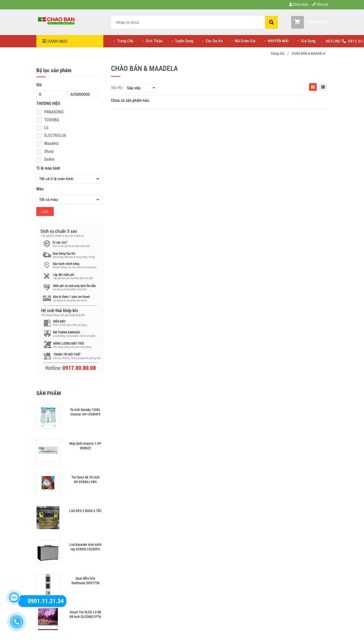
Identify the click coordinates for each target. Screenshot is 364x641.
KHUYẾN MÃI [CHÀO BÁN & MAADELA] (278, 41)
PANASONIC (54, 112)
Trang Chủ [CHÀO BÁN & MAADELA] (125, 41)
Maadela (51, 143)
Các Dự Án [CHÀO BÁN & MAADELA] (214, 41)
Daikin (49, 159)
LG (46, 128)
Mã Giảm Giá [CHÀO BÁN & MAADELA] (245, 41)
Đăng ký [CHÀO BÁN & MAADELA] (320, 4)
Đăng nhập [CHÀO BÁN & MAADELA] (299, 4)
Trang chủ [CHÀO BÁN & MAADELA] (279, 53)
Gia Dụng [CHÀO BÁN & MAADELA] (308, 41)
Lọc (45, 212)
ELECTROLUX (55, 135)
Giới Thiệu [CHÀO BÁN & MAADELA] (154, 41)
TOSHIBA (52, 120)
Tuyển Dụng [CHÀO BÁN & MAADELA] (184, 41)
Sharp (49, 151)
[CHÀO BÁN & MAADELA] (57, 20)
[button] (309, 22)
